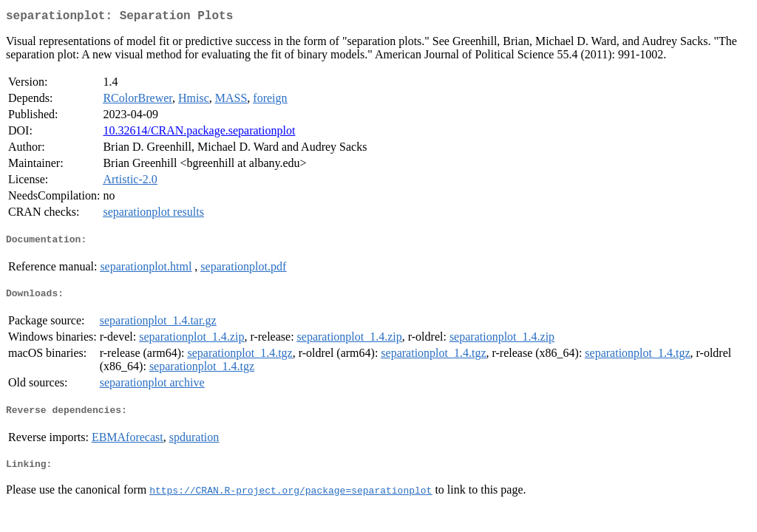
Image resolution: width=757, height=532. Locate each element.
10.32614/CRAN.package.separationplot (199, 133)
